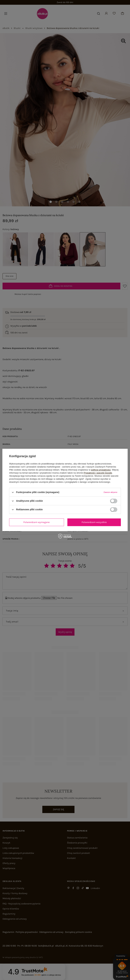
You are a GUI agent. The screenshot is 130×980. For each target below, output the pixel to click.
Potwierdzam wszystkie (94, 522)
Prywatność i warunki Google (98, 473)
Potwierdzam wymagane (36, 522)
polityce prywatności (101, 470)
